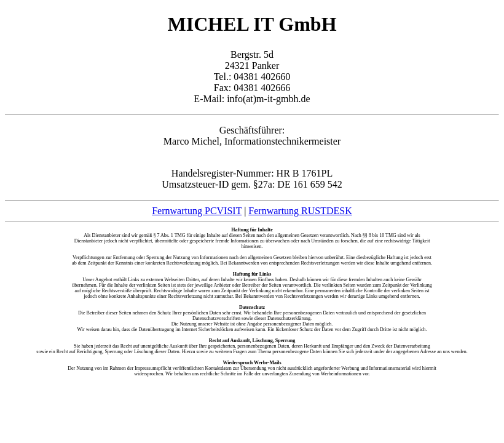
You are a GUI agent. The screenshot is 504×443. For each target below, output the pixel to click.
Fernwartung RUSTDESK (300, 211)
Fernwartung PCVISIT (197, 211)
